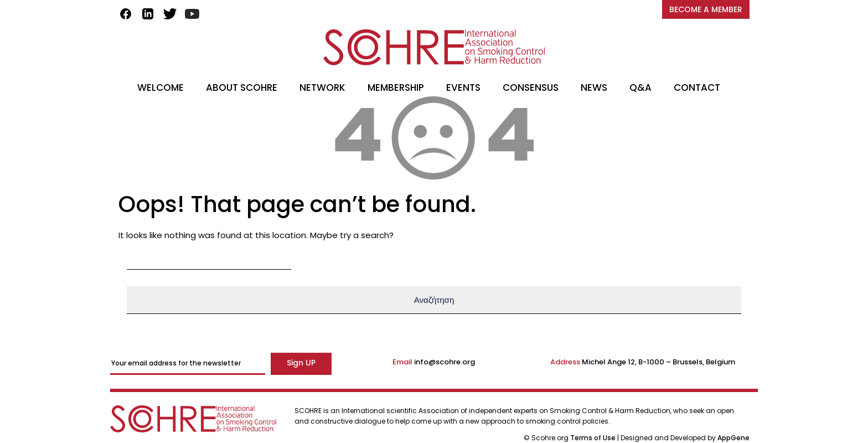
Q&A (640, 87)
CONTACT (697, 87)
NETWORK (322, 87)
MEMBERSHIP (396, 87)
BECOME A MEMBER (706, 9)
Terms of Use (594, 438)
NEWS (594, 87)
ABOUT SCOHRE (242, 87)
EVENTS (463, 87)
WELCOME (161, 87)
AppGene (733, 438)
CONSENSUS (531, 87)
